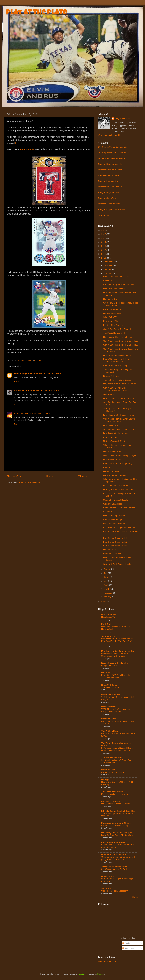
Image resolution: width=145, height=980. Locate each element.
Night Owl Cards (109, 685)
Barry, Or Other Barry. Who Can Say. (117, 835)
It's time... (108, 467)
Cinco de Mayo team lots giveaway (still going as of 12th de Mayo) (118, 858)
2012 (104, 250)
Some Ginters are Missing (115, 366)
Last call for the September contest (119, 528)
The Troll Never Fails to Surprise (118, 380)
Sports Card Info (109, 636)
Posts (126, 943)
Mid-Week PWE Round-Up (113, 772)
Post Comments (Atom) (30, 482)
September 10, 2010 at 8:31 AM (47, 373)
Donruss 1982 (108, 876)
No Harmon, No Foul (113, 459)
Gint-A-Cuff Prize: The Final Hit (117, 329)
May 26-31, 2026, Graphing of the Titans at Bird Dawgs (116, 676)
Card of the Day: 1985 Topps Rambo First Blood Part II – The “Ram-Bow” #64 (117, 641)
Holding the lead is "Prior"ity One (118, 490)
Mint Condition (108, 615)
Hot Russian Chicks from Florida (118, 337)
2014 (104, 242)
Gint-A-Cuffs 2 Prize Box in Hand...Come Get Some (115, 389)
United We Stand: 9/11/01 (115, 441)
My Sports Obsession (112, 801)
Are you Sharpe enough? (115, 475)
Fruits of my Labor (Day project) (118, 463)
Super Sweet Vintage (113, 520)
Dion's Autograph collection (115, 663)
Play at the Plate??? (112, 437)
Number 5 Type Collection (114, 854)
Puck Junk (106, 624)
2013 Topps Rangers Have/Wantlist (114, 153)
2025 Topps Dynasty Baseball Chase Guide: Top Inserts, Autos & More (117, 749)
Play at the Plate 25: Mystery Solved (120, 384)
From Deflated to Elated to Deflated (119, 508)
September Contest (112, 554)
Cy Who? (108, 281)
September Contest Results (116, 500)
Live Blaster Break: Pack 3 (115, 538)
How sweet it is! (110, 299)
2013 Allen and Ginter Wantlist (112, 158)
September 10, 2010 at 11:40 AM (44, 390)
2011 (104, 254)
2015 (104, 238)
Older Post (85, 476)
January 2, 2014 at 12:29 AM (37, 413)
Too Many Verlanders (112, 758)
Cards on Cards (109, 770)
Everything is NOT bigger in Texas (119, 415)
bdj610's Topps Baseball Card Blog (118, 811)
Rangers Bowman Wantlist (110, 164)
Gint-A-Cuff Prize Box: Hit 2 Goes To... (121, 345)
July (106, 573)
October (108, 269)
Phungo (105, 780)
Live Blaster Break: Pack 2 (115, 542)
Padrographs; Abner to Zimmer (116, 823)
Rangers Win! (110, 550)
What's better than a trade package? (120, 455)
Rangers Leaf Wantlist (108, 181)
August (107, 569)
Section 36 (106, 888)
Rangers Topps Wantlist (109, 204)
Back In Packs (27, 149)
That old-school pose (110, 687)
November (109, 265)
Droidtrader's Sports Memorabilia (117, 651)
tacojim (82, 974)
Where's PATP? (110, 317)
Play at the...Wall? (111, 321)
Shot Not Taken (109, 719)
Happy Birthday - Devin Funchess (116, 804)
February (108, 593)
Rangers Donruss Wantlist (110, 170)
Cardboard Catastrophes (113, 842)
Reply (17, 382)
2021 (104, 230)
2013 (104, 246)
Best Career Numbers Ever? (116, 277)
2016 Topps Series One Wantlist (113, 147)
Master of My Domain (113, 325)
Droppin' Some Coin (112, 313)
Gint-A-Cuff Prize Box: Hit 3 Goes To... (121, 341)
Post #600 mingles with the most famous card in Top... (118, 360)
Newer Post (14, 476)
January (108, 597)
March (107, 589)
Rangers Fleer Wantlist (109, 175)
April (106, 585)
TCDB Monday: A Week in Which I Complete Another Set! (116, 710)
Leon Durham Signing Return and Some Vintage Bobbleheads (116, 655)
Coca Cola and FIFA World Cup (115, 825)
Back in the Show (111, 471)
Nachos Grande (109, 707)
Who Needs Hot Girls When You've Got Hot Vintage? (119, 420)
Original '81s (109, 512)
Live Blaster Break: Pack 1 (115, 546)
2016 (104, 234)
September (109, 273)
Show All (135, 897)
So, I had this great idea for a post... (119, 285)
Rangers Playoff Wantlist (109, 192)
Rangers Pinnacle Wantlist (110, 187)
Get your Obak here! (113, 504)
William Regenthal (23, 373)
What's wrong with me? (114, 451)
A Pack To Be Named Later (114, 867)
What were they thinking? (115, 289)
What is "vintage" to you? (115, 516)
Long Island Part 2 (109, 666)
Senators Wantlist (106, 215)
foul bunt (106, 673)
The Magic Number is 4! (114, 333)
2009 (104, 602)
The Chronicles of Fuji (112, 792)
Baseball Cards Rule (111, 695)
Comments (128, 948)
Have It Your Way (109, 617)
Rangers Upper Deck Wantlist (112, 209)
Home (50, 476)
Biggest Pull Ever (111, 376)
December (109, 261)
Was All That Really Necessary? (115, 891)
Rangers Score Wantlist (109, 198)
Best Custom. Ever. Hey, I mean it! (119, 398)
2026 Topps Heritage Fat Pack (114, 869)
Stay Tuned (108, 394)
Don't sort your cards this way (117, 485)
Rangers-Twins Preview (114, 524)
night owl (19, 413)
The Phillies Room (110, 731)
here (18, 143)
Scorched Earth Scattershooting (118, 564)
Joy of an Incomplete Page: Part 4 (119, 429)
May (106, 581)
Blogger (101, 974)
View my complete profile (110, 135)
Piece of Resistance (112, 309)
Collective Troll (21, 390)
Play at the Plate (37, 13)
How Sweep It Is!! (111, 425)
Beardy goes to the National (116, 433)
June (106, 577)
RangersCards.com (107, 962)
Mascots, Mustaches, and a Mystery (117, 794)
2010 (104, 258)
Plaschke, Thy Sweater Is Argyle (117, 833)
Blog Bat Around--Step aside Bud (118, 355)
